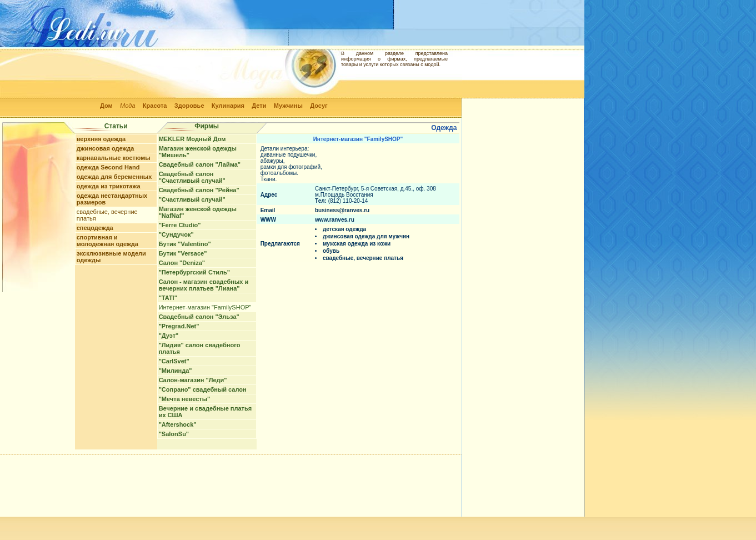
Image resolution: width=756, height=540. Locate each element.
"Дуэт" (169, 336)
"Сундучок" (176, 234)
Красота (155, 106)
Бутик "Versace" (183, 253)
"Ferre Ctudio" (180, 225)
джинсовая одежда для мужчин (366, 236)
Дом (106, 106)
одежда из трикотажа (109, 186)
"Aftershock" (178, 424)
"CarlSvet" (174, 361)
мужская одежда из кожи (357, 244)
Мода (127, 106)
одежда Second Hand (108, 167)
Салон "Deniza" (182, 263)
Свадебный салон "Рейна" (199, 190)
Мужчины (288, 106)
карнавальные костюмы (114, 158)
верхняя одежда (101, 139)
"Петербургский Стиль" (194, 272)
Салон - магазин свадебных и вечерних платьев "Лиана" (204, 285)
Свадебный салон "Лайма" (200, 164)
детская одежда (344, 229)
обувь (331, 251)
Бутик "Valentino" (185, 244)
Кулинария (228, 106)
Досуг (319, 106)
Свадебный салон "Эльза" (199, 317)
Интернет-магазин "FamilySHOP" (205, 307)
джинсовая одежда (106, 148)
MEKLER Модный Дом (192, 139)
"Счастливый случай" (192, 199)
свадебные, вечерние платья (363, 258)
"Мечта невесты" (185, 399)
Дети (259, 106)
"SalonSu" (174, 434)
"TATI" (168, 298)
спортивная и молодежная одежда (107, 241)
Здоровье (189, 106)
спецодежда (95, 228)
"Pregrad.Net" (179, 326)
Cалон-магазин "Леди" (193, 380)
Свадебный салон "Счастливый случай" (192, 177)
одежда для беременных (114, 177)
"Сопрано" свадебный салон (203, 389)
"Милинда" (176, 371)
